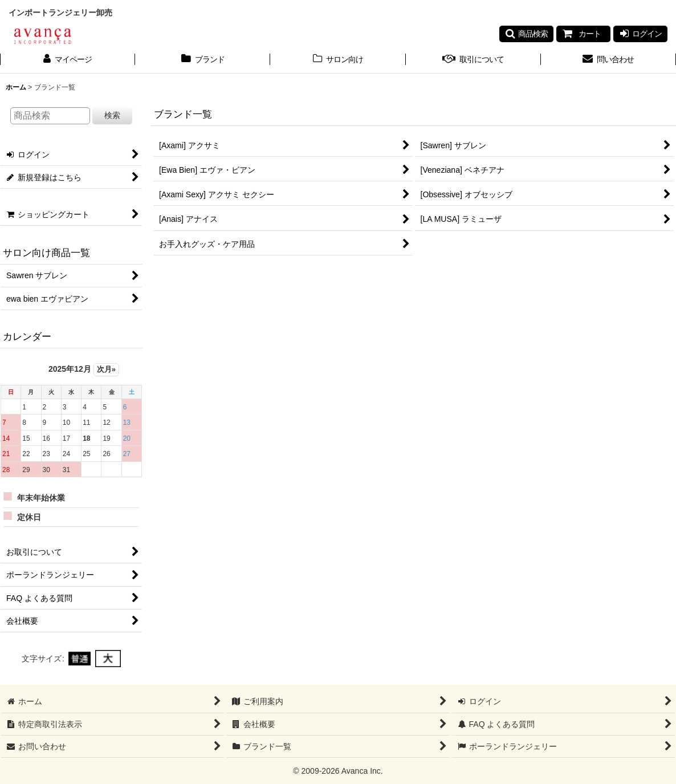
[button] (526, 34)
